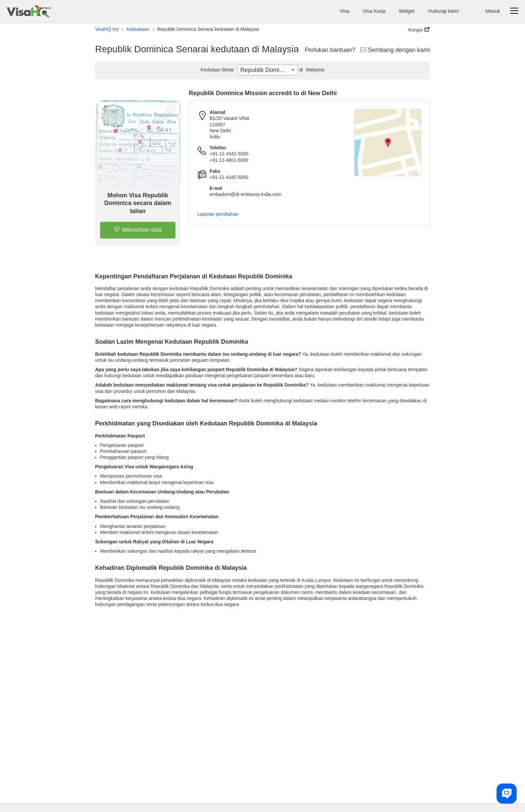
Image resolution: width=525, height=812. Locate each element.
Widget (407, 11)
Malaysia (311, 70)
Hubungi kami (443, 11)
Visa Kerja (374, 11)
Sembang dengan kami (395, 50)
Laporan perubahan (218, 214)
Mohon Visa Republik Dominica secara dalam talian (138, 203)
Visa (344, 11)
